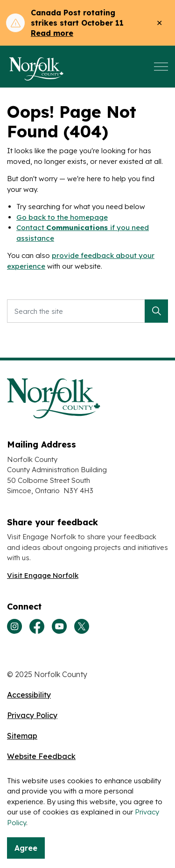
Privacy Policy (32, 715)
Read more (52, 33)
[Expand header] (161, 67)
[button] (156, 311)
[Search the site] (87, 311)
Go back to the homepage (62, 217)
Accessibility (29, 695)
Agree (26, 848)
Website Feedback (41, 756)
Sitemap (22, 736)
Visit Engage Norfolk (43, 575)
